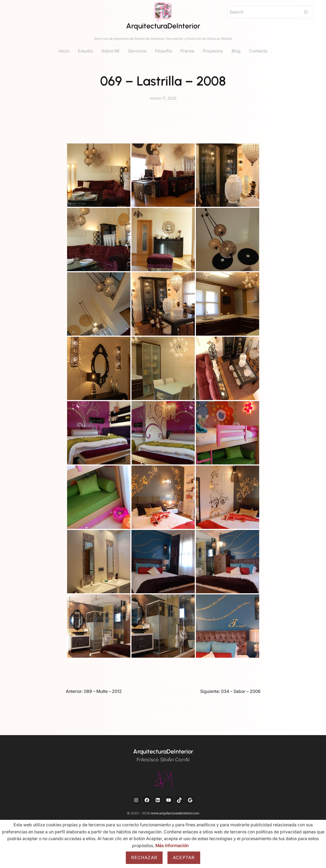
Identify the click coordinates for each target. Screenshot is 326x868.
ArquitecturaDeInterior (163, 26)
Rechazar (144, 857)
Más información (172, 846)
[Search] (306, 12)
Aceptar (184, 857)
